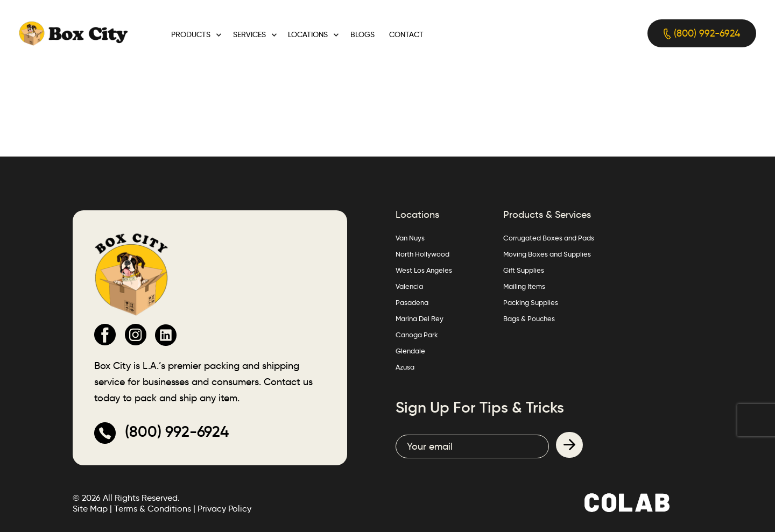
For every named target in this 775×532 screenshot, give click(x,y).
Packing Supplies (531, 302)
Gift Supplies (524, 270)
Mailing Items (524, 286)
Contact (406, 34)
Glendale (410, 351)
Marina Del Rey (420, 318)
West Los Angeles (424, 270)
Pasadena (412, 302)
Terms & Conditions (153, 509)
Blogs (362, 34)
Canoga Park (417, 335)
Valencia (409, 286)
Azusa (405, 367)
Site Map (90, 509)
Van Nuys (410, 238)
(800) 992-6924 (702, 34)
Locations (308, 34)
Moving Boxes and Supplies (547, 254)
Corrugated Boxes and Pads (549, 238)
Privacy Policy (224, 509)
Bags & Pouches (529, 318)
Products (191, 34)
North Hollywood (422, 254)
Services (249, 34)
